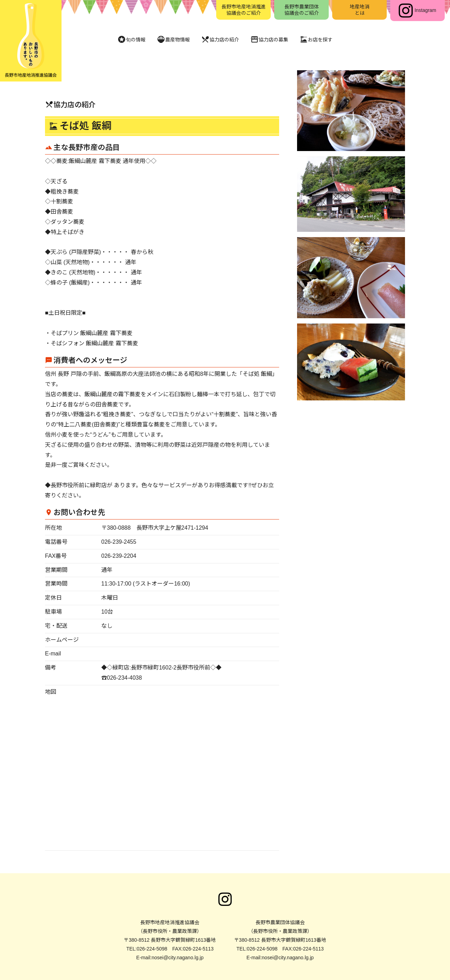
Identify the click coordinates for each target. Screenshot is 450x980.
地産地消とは (360, 11)
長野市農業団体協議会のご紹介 (302, 11)
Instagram (417, 11)
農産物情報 (169, 40)
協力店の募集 (273, 40)
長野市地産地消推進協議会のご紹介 (244, 11)
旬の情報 (124, 40)
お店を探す (323, 40)
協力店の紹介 (219, 40)
